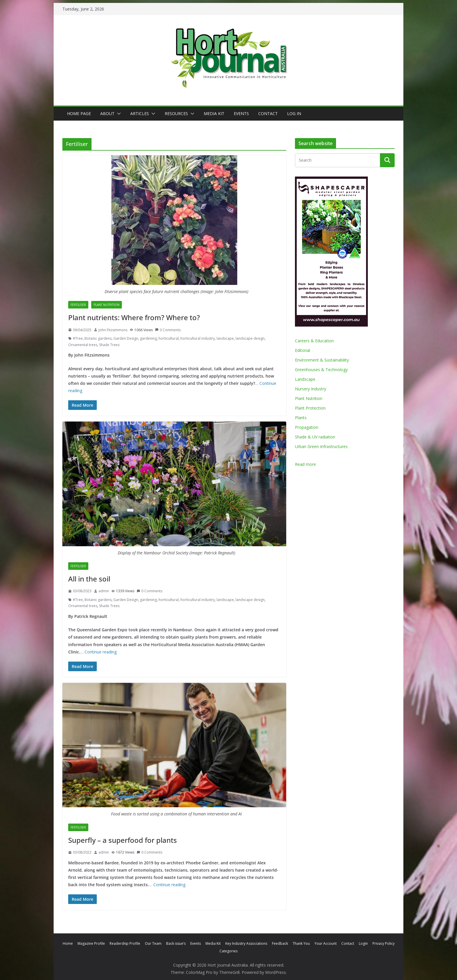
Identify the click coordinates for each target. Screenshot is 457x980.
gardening (148, 338)
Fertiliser (78, 305)
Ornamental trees (83, 345)
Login (363, 943)
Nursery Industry (311, 389)
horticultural (169, 338)
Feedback (280, 943)
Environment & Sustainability (322, 360)
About (107, 113)
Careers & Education (314, 341)
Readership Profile (125, 943)
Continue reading (101, 652)
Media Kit (214, 113)
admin (104, 591)
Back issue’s (176, 943)
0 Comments (168, 330)
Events (241, 113)
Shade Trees (109, 345)
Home (68, 943)
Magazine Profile (91, 943)
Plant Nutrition (107, 305)
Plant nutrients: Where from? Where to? (134, 317)
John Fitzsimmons (113, 330)
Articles (140, 113)
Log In (294, 113)
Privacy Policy (384, 943)
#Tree (78, 338)
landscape (225, 338)
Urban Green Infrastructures (321, 446)
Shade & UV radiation (315, 437)
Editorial (303, 350)
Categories (228, 951)
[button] (118, 114)
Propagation (307, 427)
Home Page (79, 113)
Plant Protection (310, 408)
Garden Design (126, 338)
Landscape (305, 379)
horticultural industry (198, 338)
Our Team (153, 943)
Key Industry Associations (246, 943)
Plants (301, 418)
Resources (176, 113)
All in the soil (89, 579)
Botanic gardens (98, 338)
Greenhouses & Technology (321, 370)
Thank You (301, 943)
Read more (305, 464)
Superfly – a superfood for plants (123, 840)
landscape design (250, 338)
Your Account (326, 943)
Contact (268, 113)
